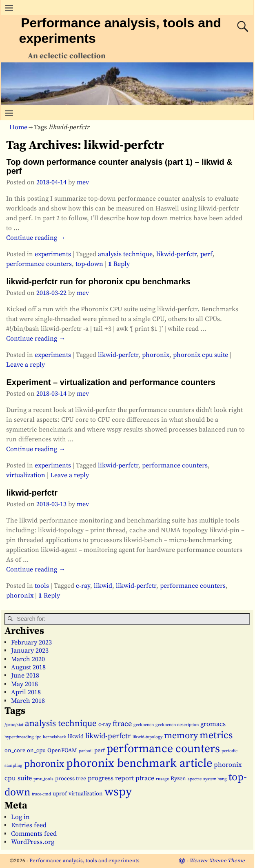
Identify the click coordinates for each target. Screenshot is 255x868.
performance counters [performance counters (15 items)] (163, 749)
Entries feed (29, 825)
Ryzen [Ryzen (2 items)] (178, 779)
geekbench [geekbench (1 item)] (144, 725)
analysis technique (125, 254)
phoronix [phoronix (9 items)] (44, 764)
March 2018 (28, 701)
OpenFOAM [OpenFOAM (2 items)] (62, 751)
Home (18, 127)
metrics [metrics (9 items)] (216, 735)
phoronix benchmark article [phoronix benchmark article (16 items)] (139, 764)
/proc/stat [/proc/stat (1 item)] (14, 725)
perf (206, 254)
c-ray (83, 586)
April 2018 (26, 692)
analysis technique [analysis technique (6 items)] (61, 724)
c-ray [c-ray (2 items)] (105, 724)
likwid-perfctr (176, 254)
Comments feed (34, 834)
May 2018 (24, 684)
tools (42, 586)
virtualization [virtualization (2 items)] (86, 794)
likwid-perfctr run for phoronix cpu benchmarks (98, 281)
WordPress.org (33, 842)
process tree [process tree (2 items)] (71, 779)
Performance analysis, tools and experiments (84, 861)
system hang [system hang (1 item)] (215, 779)
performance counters (39, 264)
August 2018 (28, 667)
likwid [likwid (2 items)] (76, 737)
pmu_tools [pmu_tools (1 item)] (43, 779)
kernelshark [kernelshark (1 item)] (54, 737)
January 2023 (30, 651)
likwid (103, 586)
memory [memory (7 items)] (181, 736)
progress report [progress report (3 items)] (111, 778)
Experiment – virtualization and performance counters (111, 382)
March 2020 (28, 659)
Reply (119, 264)
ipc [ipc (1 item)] (38, 737)
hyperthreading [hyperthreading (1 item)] (19, 737)
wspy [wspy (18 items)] (118, 792)
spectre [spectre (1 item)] (195, 779)
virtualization (26, 475)
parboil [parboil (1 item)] (86, 751)
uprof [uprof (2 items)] (60, 794)
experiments (53, 254)
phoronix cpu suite (201, 355)
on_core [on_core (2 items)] (15, 751)
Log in (20, 817)
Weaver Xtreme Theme (217, 861)
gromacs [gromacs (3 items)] (213, 724)
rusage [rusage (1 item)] (162, 779)
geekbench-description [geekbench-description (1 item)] (177, 725)
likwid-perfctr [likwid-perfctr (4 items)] (108, 736)
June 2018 (25, 675)
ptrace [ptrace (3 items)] (145, 778)
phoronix (156, 355)
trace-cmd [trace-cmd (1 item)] (41, 794)
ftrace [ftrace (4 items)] (122, 724)
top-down (89, 264)
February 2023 (31, 642)
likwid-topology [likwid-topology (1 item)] (147, 737)
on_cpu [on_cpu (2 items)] (36, 751)
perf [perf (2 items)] (100, 751)
